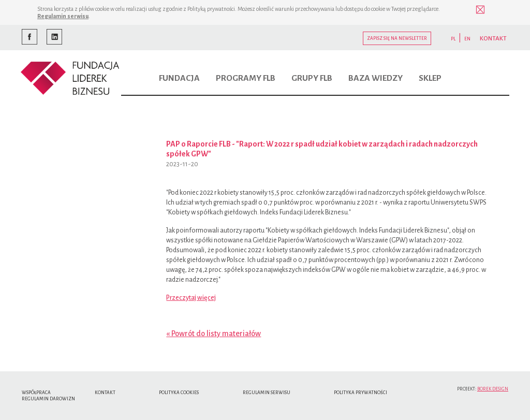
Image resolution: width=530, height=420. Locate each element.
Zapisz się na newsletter (397, 38)
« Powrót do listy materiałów (214, 334)
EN (467, 39)
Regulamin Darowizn (48, 399)
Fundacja (179, 78)
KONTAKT (493, 39)
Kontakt (105, 393)
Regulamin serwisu (63, 16)
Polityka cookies (179, 393)
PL (453, 39)
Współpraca (36, 393)
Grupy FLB (312, 78)
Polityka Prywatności (360, 393)
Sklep (430, 78)
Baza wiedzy (376, 78)
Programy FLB (246, 78)
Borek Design (493, 389)
